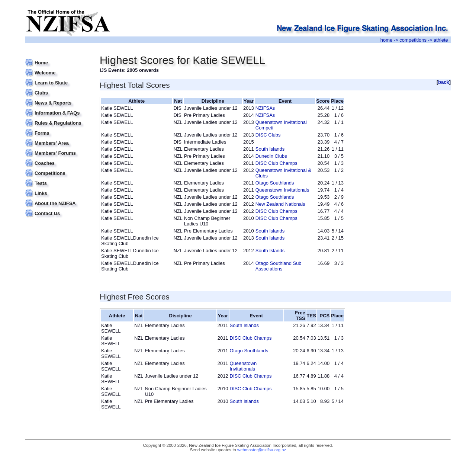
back (444, 82)
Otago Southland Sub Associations (279, 266)
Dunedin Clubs (271, 156)
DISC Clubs (268, 135)
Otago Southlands (275, 183)
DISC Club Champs (276, 163)
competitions (413, 40)
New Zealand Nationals (280, 204)
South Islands (270, 149)
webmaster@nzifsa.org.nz (262, 450)
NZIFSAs (265, 108)
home (386, 40)
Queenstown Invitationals (282, 190)
